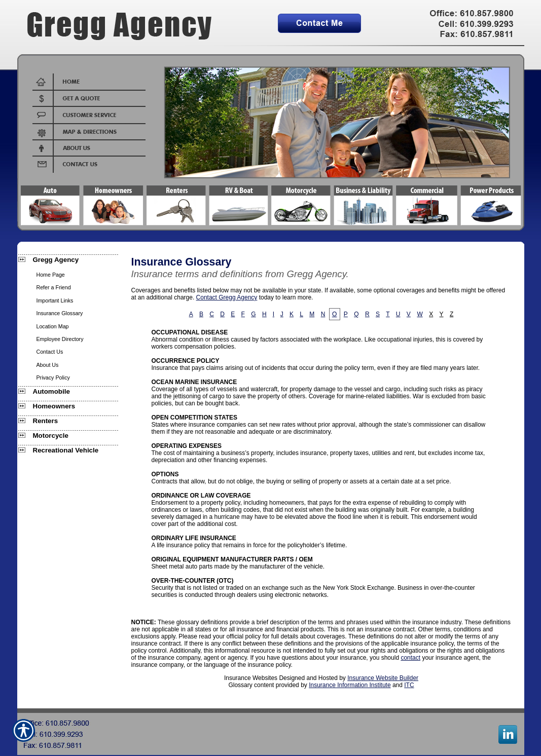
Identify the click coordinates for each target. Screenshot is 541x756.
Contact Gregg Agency (227, 297)
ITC (409, 685)
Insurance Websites (251, 678)
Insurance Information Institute (350, 685)
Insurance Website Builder (383, 678)
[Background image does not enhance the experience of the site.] (68, 261)
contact (410, 658)
